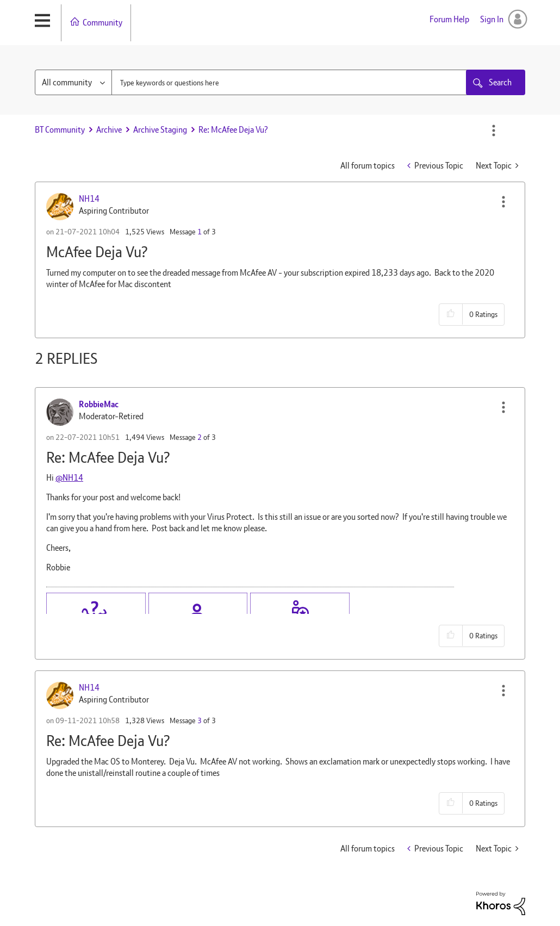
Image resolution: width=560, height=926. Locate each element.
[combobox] (300, 82)
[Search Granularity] (73, 82)
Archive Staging (160, 130)
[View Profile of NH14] (89, 199)
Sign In (492, 19)
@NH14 (69, 478)
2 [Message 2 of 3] (200, 437)
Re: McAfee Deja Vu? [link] (233, 130)
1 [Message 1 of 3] (200, 232)
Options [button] (494, 130)
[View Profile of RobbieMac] (99, 404)
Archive (109, 130)
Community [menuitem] (102, 23)
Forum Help (449, 19)
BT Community (60, 130)
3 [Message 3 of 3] (200, 720)
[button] (503, 202)
